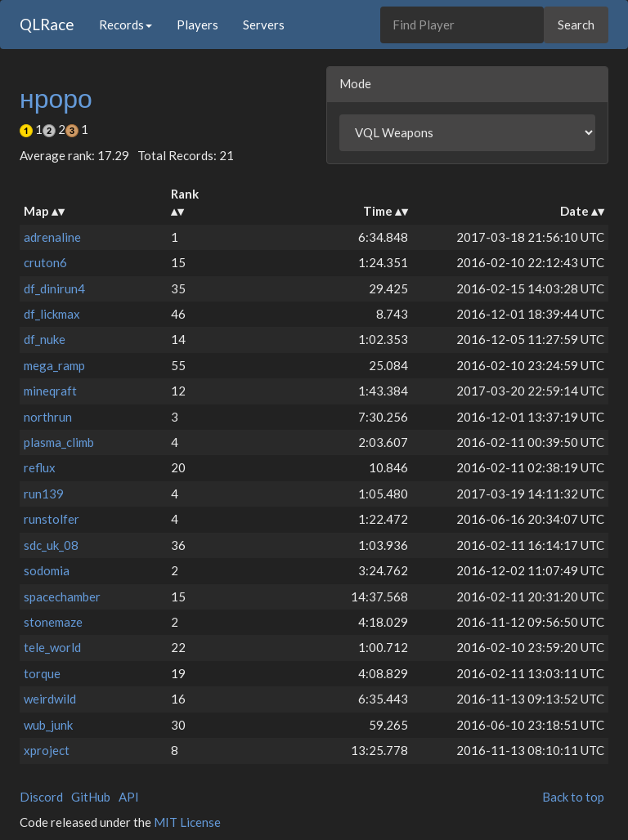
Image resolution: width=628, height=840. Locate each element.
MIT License (187, 822)
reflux (40, 467)
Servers (264, 25)
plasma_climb (59, 442)
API (129, 797)
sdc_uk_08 (51, 545)
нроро (56, 98)
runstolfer (52, 519)
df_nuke (45, 339)
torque (42, 673)
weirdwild (50, 699)
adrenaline (52, 237)
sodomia (47, 570)
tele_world (52, 647)
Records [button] (126, 25)
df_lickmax (52, 314)
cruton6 (45, 262)
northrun (48, 417)
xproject (47, 750)
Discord (41, 797)
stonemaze (53, 622)
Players (197, 25)
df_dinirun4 (54, 288)
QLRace (47, 24)
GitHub (91, 797)
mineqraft (50, 391)
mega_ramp (54, 365)
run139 (44, 494)
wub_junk (48, 725)
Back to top (573, 797)
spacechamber (62, 596)
